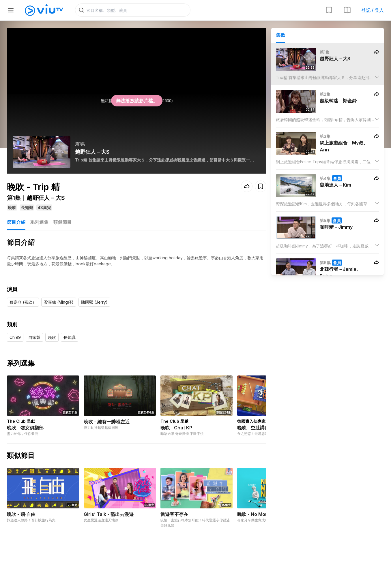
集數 (280, 35)
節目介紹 (16, 222)
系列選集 (39, 222)
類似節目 (62, 222)
